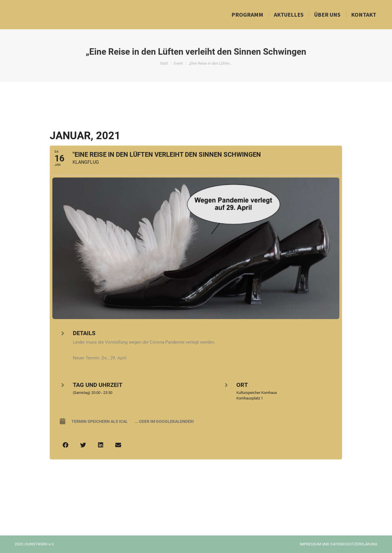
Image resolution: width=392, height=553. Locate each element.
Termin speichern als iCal (100, 421)
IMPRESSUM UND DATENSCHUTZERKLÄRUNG (338, 544)
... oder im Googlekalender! (164, 421)
